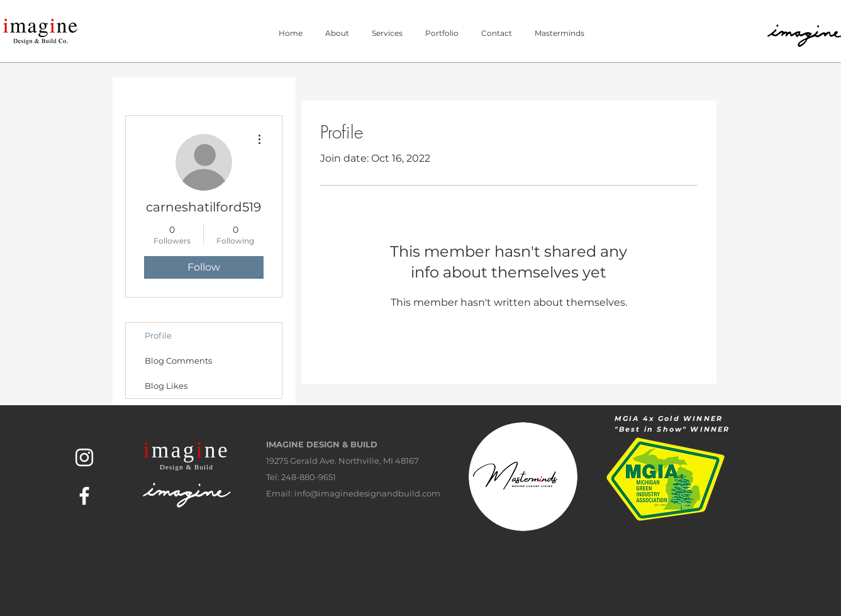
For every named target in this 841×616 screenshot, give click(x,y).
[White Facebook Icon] (84, 496)
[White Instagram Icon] (84, 457)
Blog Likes (166, 386)
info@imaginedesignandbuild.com (367, 493)
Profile (158, 335)
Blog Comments (178, 361)
